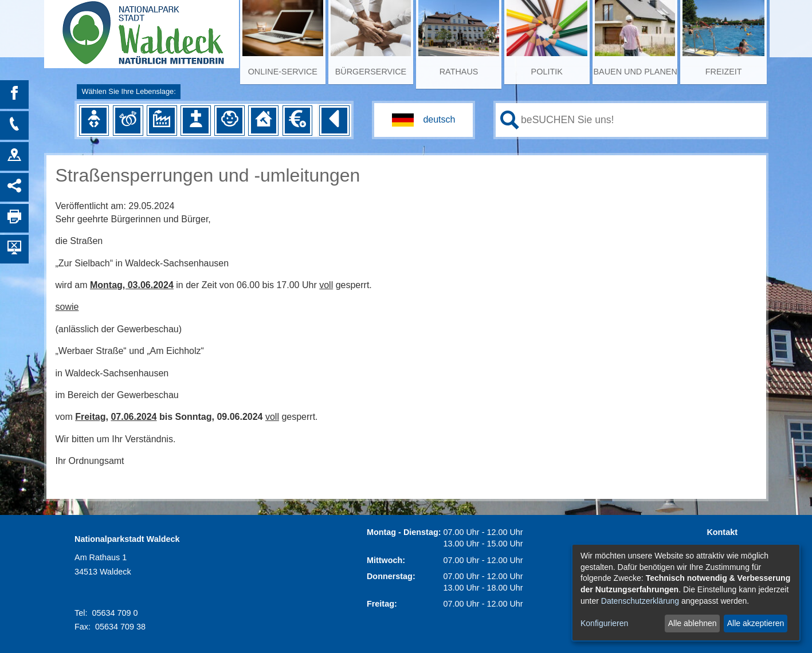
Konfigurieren (604, 623)
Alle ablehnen (693, 623)
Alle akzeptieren (756, 623)
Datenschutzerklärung (640, 601)
